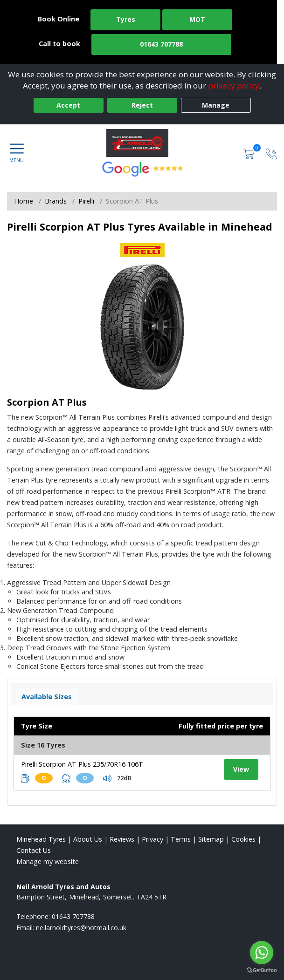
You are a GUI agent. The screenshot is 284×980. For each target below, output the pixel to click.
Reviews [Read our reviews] (122, 839)
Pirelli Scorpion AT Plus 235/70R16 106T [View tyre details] (82, 764)
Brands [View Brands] (56, 201)
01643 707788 (161, 44)
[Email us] (81, 928)
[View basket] (250, 153)
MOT (197, 19)
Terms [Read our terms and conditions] (181, 839)
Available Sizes (47, 697)
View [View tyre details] (241, 769)
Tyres (126, 19)
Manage (216, 105)
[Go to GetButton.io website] (262, 970)
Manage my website (48, 861)
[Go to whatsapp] (262, 953)
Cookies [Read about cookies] (243, 839)
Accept (68, 105)
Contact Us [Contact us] (34, 850)
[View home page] (142, 143)
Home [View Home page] (24, 201)
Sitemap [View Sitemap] (211, 839)
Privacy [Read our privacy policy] (152, 839)
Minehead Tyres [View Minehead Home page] (41, 839)
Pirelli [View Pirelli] (86, 201)
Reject (142, 105)
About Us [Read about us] (88, 839)
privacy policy (234, 85)
